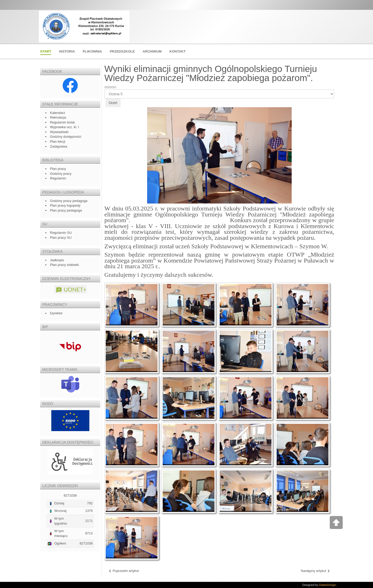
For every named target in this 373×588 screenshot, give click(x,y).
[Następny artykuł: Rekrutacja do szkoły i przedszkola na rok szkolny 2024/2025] (316, 571)
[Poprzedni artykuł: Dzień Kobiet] (123, 571)
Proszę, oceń (105, 90)
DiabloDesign (328, 585)
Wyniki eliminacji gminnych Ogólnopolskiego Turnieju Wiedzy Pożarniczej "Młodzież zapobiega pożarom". (211, 73)
